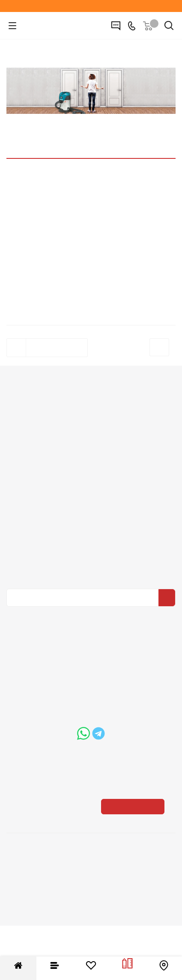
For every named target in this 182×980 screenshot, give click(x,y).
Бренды (91, 567)
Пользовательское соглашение (91, 520)
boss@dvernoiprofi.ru (98, 780)
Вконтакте (89, 690)
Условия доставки (91, 496)
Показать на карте (134, 830)
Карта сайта (91, 579)
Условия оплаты (91, 484)
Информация (91, 469)
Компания (91, 409)
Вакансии (91, 436)
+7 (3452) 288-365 (98, 733)
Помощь (91, 540)
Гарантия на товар (91, 508)
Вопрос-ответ (91, 555)
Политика (91, 448)
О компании (91, 424)
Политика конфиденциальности (96, 626)
